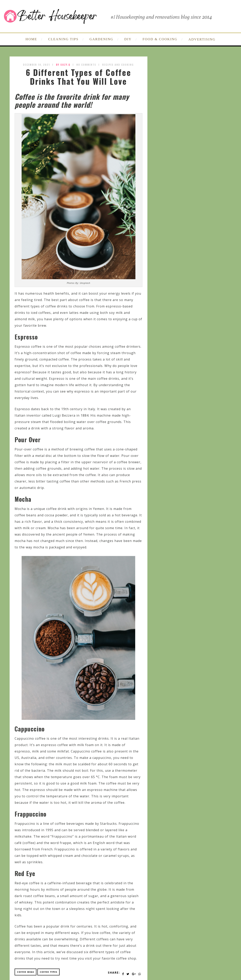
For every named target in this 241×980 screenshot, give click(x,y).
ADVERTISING (202, 39)
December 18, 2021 (36, 65)
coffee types (48, 972)
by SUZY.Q (63, 65)
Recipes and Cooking (118, 65)
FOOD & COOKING (160, 39)
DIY (128, 39)
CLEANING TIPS (63, 39)
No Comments (86, 65)
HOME (31, 39)
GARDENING (101, 39)
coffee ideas (25, 972)
